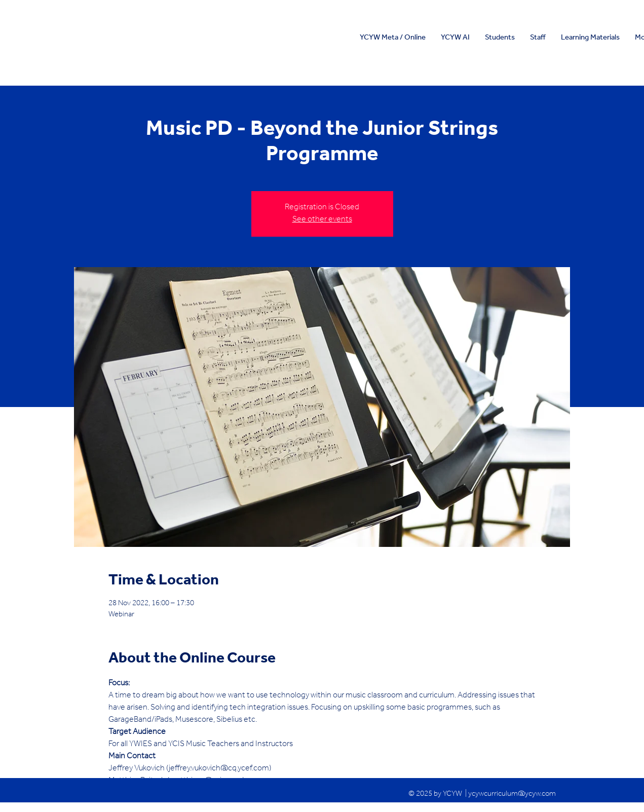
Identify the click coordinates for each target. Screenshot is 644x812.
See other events (322, 220)
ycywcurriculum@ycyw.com (512, 795)
